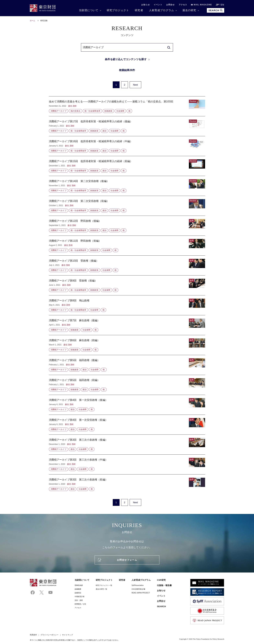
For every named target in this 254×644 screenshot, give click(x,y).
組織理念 (78, 593)
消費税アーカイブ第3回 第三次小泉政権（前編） (127, 483)
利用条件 (33, 635)
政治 (104, 131)
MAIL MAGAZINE (201, 5)
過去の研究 (189, 10)
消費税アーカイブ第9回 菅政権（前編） (127, 285)
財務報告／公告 (80, 604)
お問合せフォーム (127, 560)
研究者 (139, 10)
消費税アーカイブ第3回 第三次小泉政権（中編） (127, 464)
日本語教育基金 (138, 589)
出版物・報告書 (164, 585)
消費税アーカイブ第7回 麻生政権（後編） (127, 325)
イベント (158, 5)
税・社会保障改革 (92, 111)
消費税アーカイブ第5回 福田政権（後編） (127, 365)
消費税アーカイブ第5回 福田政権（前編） (127, 385)
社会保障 (120, 111)
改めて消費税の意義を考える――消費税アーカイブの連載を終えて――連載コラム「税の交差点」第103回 (127, 106)
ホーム (32, 21)
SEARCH (161, 606)
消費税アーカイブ (59, 111)
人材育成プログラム (162, 10)
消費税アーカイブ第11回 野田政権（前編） (127, 246)
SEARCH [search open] (216, 10)
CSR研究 (161, 580)
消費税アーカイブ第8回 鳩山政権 (127, 305)
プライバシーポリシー (49, 635)
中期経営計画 (80, 597)
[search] (169, 47)
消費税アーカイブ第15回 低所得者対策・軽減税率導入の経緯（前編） (127, 166)
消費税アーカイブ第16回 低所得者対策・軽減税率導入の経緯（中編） (127, 146)
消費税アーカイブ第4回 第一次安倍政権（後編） (127, 405)
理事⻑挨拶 (79, 585)
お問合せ (170, 5)
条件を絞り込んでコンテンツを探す (126, 59)
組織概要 (78, 589)
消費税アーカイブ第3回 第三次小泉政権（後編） (127, 445)
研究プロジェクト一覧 (104, 585)
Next (135, 85)
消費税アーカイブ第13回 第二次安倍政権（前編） (127, 206)
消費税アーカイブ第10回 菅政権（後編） (127, 265)
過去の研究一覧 (101, 589)
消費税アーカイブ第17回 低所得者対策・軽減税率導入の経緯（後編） (127, 126)
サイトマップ (67, 635)
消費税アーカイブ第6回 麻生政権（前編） (127, 345)
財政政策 (108, 111)
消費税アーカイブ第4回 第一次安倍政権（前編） (127, 425)
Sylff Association (138, 585)
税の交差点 (75, 111)
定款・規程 (79, 600)
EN (222, 5)
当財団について (89, 10)
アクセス (183, 5)
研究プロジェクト (118, 10)
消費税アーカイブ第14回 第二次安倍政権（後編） (127, 186)
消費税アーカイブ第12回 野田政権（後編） (127, 226)
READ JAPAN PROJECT (141, 593)
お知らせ (146, 5)
